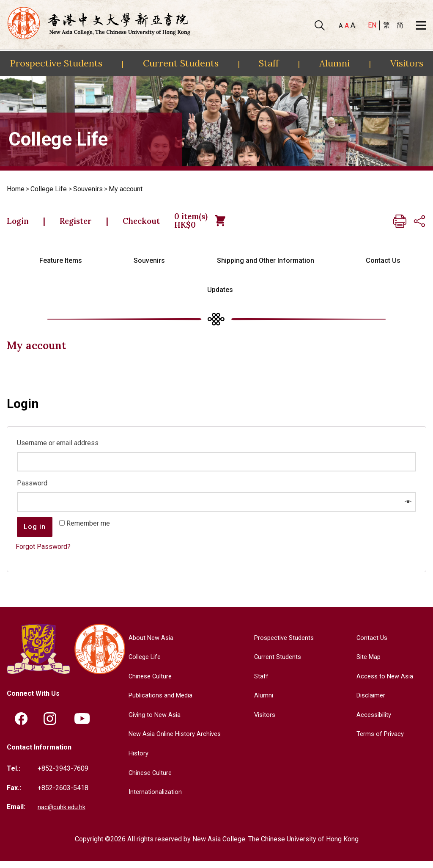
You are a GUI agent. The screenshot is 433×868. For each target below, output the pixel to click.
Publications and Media (159, 701)
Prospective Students (56, 63)
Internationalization (153, 798)
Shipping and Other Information (266, 267)
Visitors (407, 63)
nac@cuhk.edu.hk (63, 814)
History (136, 759)
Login (21, 224)
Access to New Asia (384, 682)
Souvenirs (88, 189)
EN (372, 25)
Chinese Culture (148, 682)
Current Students (181, 63)
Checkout (165, 224)
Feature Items (61, 267)
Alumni (334, 63)
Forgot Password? (43, 552)
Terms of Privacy (379, 740)
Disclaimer (370, 701)
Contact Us (383, 267)
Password (34, 489)
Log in (35, 533)
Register (88, 224)
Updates (220, 296)
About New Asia (148, 643)
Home (16, 189)
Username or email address (60, 449)
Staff (269, 63)
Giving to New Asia (153, 721)
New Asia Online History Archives (174, 740)
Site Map (367, 663)
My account (126, 189)
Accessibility (373, 721)
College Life (49, 189)
